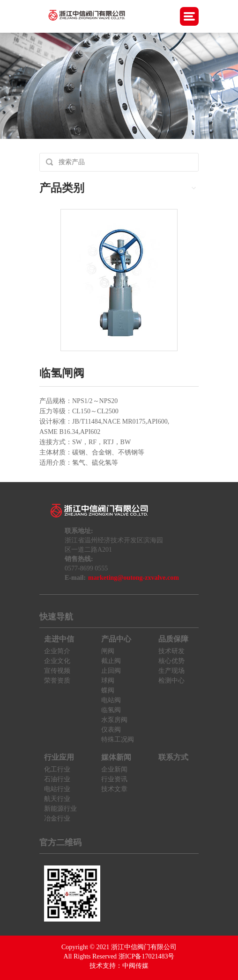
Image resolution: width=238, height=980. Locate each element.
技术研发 (171, 651)
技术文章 (114, 789)
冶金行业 (57, 818)
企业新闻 (114, 769)
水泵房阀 (114, 720)
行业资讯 (114, 779)
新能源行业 (60, 809)
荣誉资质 (57, 681)
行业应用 (59, 757)
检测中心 (171, 681)
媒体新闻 (116, 757)
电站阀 (111, 700)
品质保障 (173, 639)
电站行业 (57, 789)
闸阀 (108, 651)
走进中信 (59, 639)
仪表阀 (111, 730)
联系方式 (173, 757)
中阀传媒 (135, 966)
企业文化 (57, 661)
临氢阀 (111, 710)
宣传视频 (57, 671)
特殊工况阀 (118, 739)
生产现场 (171, 671)
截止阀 (111, 661)
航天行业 (57, 799)
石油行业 (57, 779)
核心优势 (171, 661)
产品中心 (116, 639)
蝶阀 (108, 690)
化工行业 (57, 769)
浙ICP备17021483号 (147, 956)
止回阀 (111, 671)
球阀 (108, 681)
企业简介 (57, 651)
